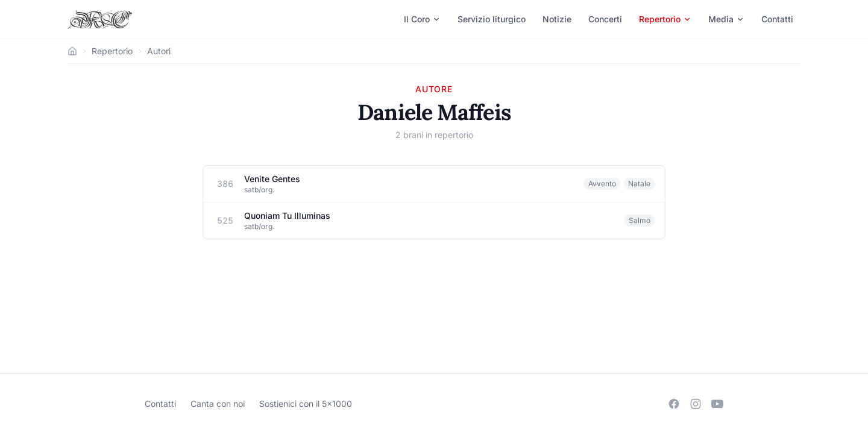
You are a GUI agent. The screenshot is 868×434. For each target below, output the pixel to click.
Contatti (777, 19)
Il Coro (422, 19)
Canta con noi (218, 404)
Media (726, 19)
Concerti (605, 19)
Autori (159, 51)
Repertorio (665, 19)
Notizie (557, 19)
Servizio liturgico (492, 19)
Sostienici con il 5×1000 (306, 404)
